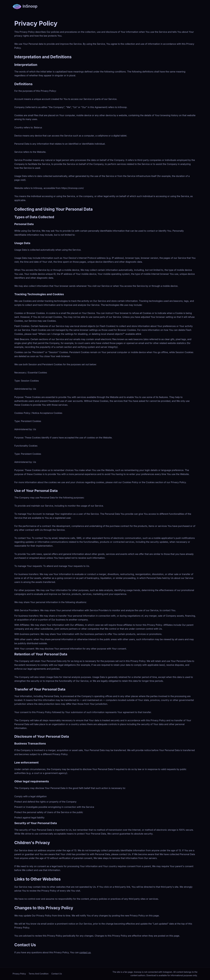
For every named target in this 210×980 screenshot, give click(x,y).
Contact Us (57, 974)
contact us (85, 952)
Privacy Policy (19, 974)
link (139, 334)
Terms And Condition (39, 974)
